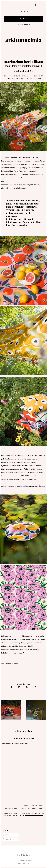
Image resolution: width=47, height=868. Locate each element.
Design (31, 78)
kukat (38, 78)
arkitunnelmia (23, 40)
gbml (28, 863)
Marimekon (6, 157)
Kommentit (8, 839)
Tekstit (7, 835)
